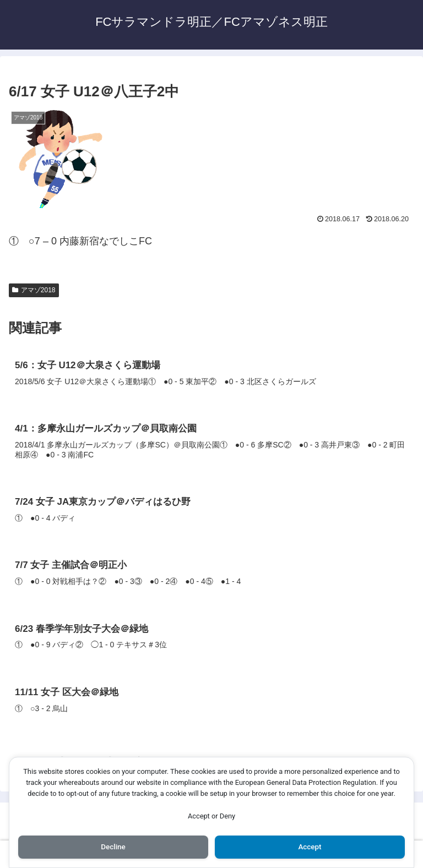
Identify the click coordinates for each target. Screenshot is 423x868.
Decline (113, 847)
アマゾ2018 (34, 290)
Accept (310, 847)
